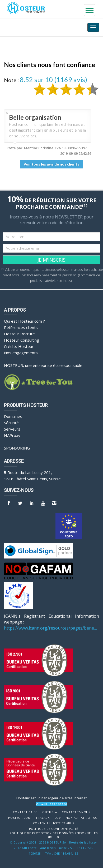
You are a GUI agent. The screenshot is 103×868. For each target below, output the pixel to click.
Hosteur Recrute (19, 334)
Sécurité (11, 423)
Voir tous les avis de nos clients (51, 164)
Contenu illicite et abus (54, 823)
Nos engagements (21, 353)
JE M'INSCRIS (51, 260)
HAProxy (12, 435)
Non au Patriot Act (82, 818)
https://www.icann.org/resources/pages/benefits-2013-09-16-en (51, 628)
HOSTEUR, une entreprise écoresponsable (43, 365)
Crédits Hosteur (19, 346)
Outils (50, 812)
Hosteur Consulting (22, 340)
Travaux (43, 818)
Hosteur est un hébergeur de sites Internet (52, 798)
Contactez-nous (76, 812)
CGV (58, 818)
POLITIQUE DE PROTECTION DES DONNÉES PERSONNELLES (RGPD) (53, 835)
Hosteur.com (20, 818)
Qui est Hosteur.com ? (24, 321)
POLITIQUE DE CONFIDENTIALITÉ (54, 829)
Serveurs (12, 429)
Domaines (13, 416)
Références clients (21, 327)
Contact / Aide (25, 812)
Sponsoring (17, 448)
